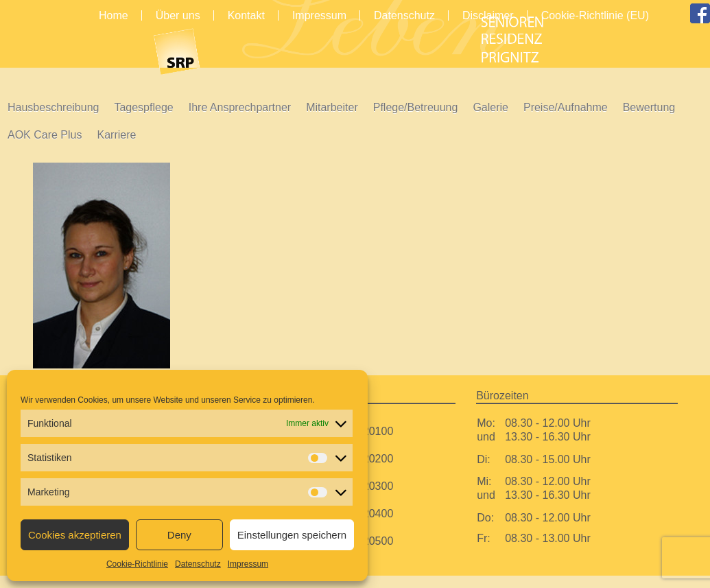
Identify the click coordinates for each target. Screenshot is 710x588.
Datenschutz (198, 564)
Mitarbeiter (332, 107)
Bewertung (649, 107)
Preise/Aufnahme (566, 107)
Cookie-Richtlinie (137, 564)
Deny (179, 535)
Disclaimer (488, 15)
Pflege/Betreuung (416, 107)
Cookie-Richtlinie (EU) (595, 15)
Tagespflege (143, 107)
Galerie (490, 107)
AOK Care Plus (45, 135)
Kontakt (246, 15)
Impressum (248, 564)
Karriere (116, 135)
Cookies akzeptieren (75, 535)
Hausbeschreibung (53, 107)
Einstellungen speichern (292, 535)
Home (114, 15)
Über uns (178, 15)
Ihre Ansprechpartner (240, 107)
